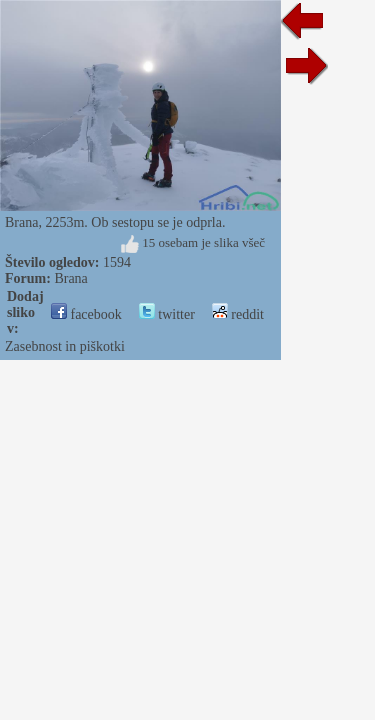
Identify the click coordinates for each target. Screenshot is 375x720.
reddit (238, 314)
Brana (70, 278)
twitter (167, 314)
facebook (86, 314)
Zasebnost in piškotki (65, 346)
